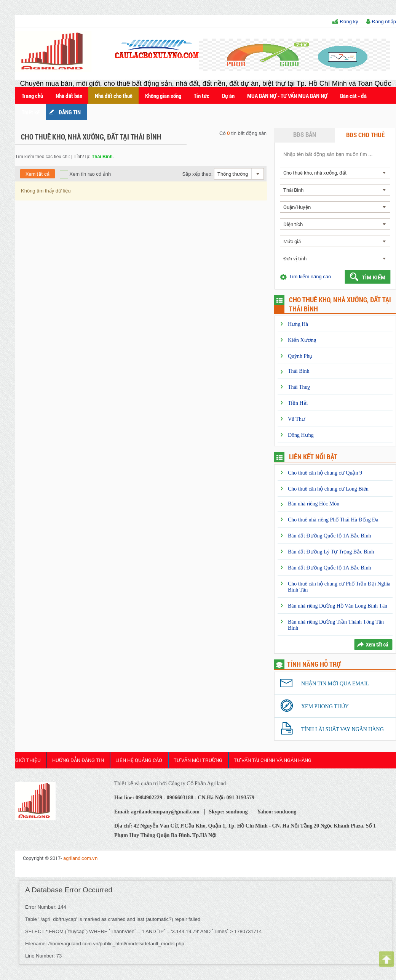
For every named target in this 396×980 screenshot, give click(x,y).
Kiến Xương (302, 340)
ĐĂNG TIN (70, 112)
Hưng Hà (298, 324)
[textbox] (335, 154)
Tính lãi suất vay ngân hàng (343, 729)
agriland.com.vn (80, 858)
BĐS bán (305, 134)
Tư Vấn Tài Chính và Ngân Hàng (273, 760)
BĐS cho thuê (365, 135)
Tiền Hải (298, 403)
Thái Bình (299, 371)
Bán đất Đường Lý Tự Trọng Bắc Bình (331, 552)
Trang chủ (32, 96)
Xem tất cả (38, 174)
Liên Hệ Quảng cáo (139, 760)
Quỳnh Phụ (300, 356)
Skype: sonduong (228, 812)
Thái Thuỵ (299, 387)
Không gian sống (163, 96)
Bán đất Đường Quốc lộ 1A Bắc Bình (329, 536)
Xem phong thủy (325, 707)
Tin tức (202, 96)
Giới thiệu (28, 760)
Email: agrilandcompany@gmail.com (157, 812)
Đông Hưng (301, 435)
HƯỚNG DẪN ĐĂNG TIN (78, 760)
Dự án (228, 96)
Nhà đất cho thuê (114, 96)
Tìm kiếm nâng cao (310, 277)
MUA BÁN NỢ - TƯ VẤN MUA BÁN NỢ (287, 96)
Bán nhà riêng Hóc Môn (314, 504)
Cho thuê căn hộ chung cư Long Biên (328, 489)
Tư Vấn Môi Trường (198, 760)
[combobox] (239, 174)
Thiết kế (31, 112)
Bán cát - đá (353, 96)
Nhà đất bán (69, 96)
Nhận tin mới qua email (335, 684)
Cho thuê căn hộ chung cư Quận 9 (325, 473)
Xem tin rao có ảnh (85, 174)
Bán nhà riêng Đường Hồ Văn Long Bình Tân (338, 606)
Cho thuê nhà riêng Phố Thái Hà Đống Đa (333, 520)
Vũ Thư (296, 419)
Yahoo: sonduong (277, 812)
